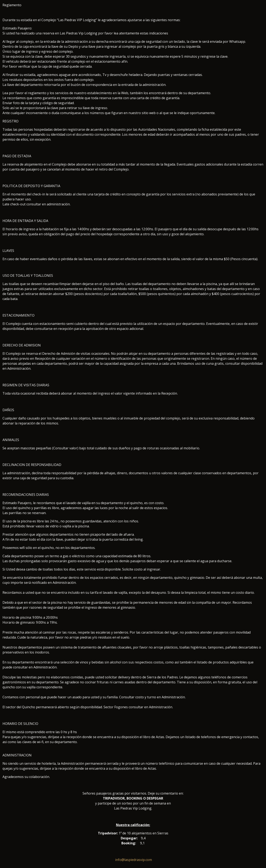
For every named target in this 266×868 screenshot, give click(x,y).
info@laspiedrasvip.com (134, 860)
